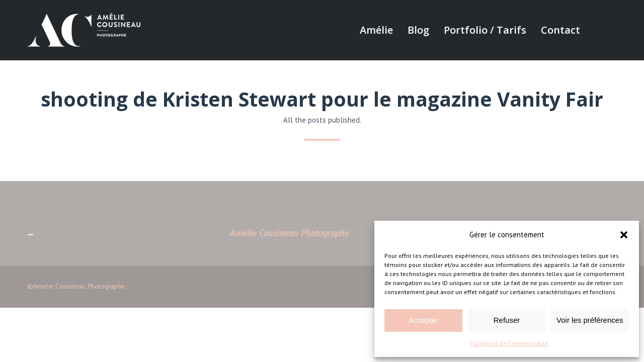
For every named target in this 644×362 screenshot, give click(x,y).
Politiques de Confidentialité (509, 343)
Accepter (423, 320)
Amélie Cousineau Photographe (290, 233)
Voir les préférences (590, 320)
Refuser (507, 320)
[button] (624, 235)
